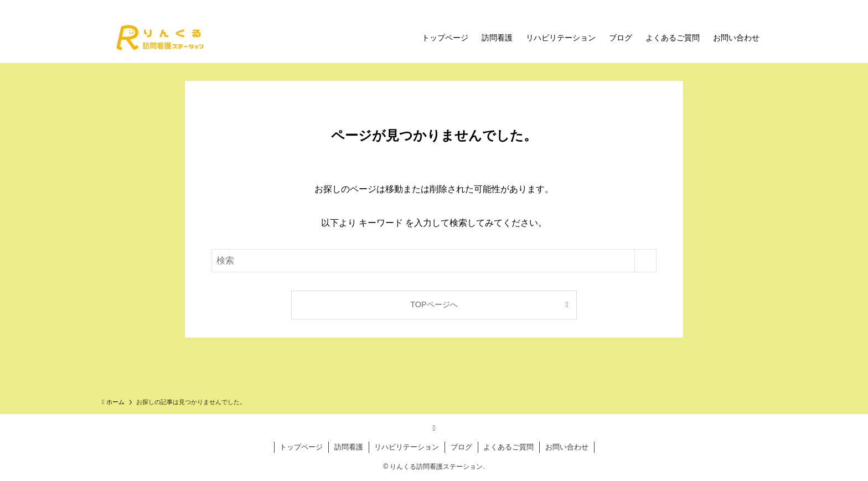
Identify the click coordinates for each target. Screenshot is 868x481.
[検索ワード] (434, 261)
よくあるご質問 (508, 447)
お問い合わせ (567, 447)
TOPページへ (434, 304)
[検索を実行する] (645, 261)
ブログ (461, 447)
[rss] (434, 428)
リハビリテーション (407, 447)
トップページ (301, 447)
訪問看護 (349, 447)
